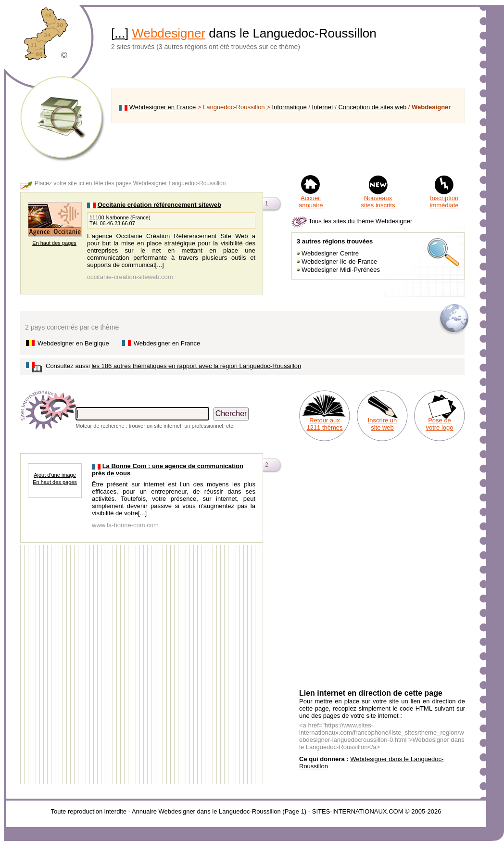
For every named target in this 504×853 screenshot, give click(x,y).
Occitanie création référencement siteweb (159, 205)
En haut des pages (54, 243)
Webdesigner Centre (330, 253)
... (120, 33)
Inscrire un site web (383, 424)
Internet (323, 107)
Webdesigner (169, 33)
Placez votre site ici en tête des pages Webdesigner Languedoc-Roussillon (130, 183)
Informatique (289, 107)
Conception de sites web (372, 107)
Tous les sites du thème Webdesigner (360, 221)
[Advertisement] (288, 149)
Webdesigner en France (163, 107)
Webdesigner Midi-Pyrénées (341, 270)
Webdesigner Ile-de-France (339, 261)
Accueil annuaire (311, 202)
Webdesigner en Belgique (73, 343)
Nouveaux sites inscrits (378, 202)
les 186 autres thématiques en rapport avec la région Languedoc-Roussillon (196, 366)
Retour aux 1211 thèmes (324, 424)
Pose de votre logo (439, 424)
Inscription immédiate (444, 202)
